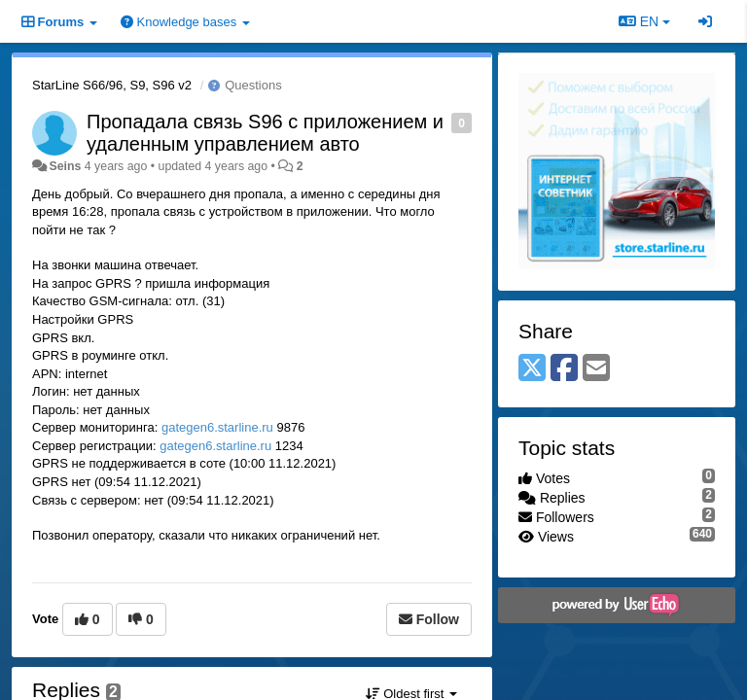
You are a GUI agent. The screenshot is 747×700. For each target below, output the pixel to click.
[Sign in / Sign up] (705, 21)
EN (644, 21)
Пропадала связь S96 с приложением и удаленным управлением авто (265, 133)
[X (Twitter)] (532, 369)
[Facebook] (564, 369)
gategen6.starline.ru (217, 427)
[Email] (596, 369)
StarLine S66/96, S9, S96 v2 (112, 85)
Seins (65, 166)
